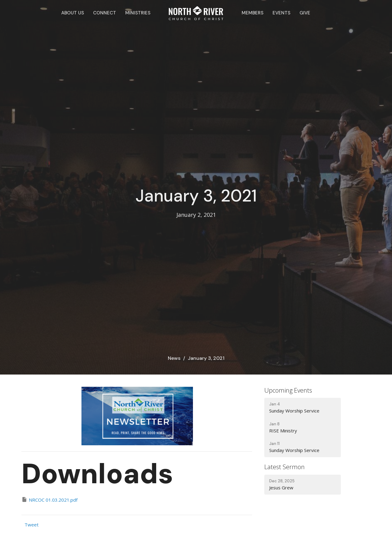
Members (253, 13)
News (174, 358)
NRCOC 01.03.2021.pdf (49, 500)
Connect (105, 13)
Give (305, 13)
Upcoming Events (288, 390)
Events (281, 13)
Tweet (32, 525)
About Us (73, 13)
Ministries (138, 13)
